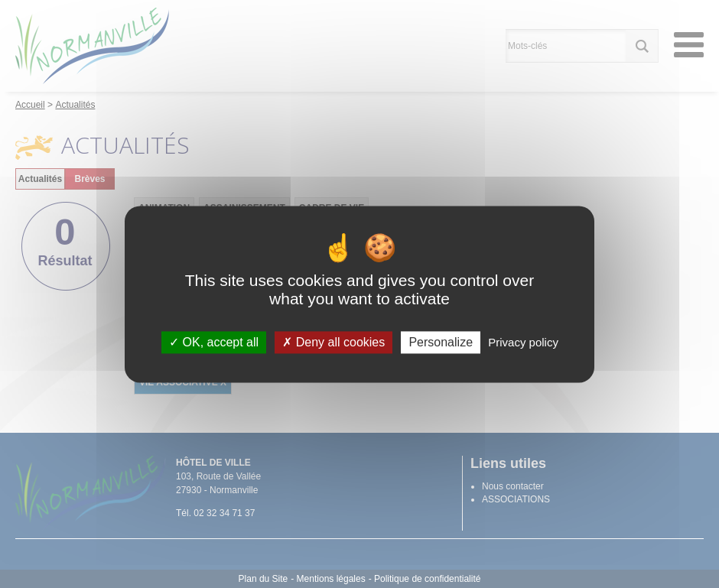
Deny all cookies (333, 342)
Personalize (441, 342)
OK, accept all (214, 342)
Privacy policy (523, 342)
